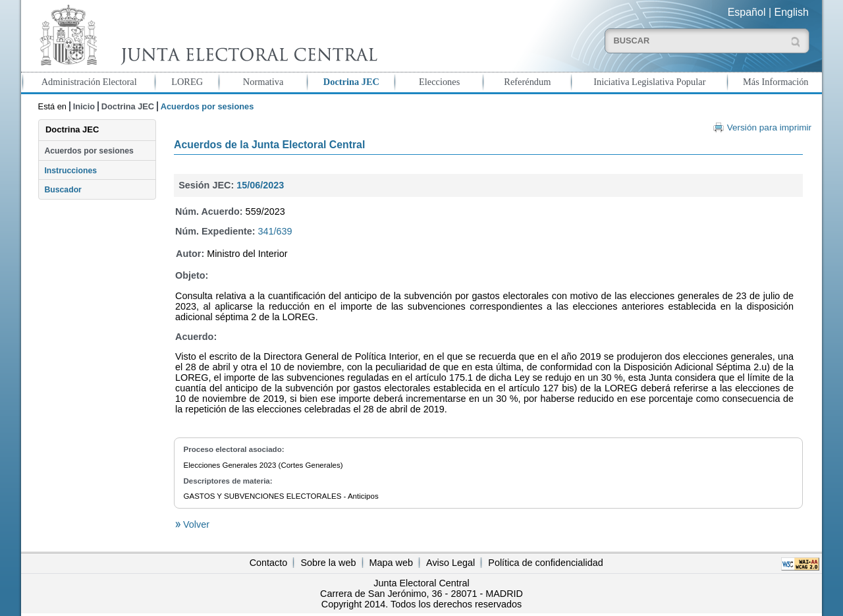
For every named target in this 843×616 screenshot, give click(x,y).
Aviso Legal (450, 563)
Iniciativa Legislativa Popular (649, 82)
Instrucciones (70, 171)
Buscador (63, 190)
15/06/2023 (260, 185)
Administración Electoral (89, 82)
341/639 (275, 231)
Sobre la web (328, 563)
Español (747, 12)
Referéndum (527, 82)
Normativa (263, 82)
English (792, 12)
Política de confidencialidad (545, 563)
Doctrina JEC (351, 82)
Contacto (269, 563)
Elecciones (439, 82)
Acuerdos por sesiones (89, 151)
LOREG (187, 82)
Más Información (776, 82)
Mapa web (391, 563)
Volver (195, 524)
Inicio (84, 106)
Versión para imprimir (769, 127)
